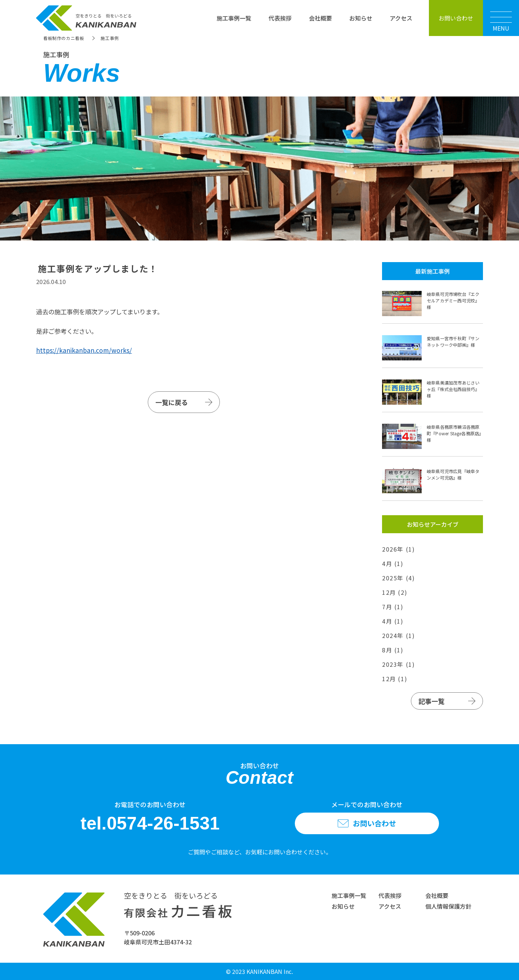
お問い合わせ (456, 18)
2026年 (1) (398, 549)
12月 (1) (395, 679)
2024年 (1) (398, 635)
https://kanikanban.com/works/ (84, 350)
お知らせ (361, 18)
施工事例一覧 (234, 18)
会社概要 (320, 18)
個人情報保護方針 (448, 906)
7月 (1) (393, 607)
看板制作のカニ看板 (64, 38)
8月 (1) (393, 650)
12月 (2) (395, 592)
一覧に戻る (172, 402)
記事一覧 (431, 701)
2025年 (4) (398, 578)
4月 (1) (393, 563)
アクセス (401, 18)
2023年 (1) (398, 664)
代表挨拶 (280, 18)
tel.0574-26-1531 (150, 823)
